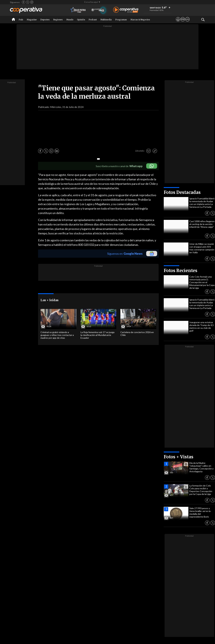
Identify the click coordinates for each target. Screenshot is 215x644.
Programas (121, 20)
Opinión (81, 20)
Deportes (45, 20)
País (21, 20)
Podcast (93, 20)
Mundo (70, 20)
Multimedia (106, 20)
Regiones (58, 20)
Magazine (32, 20)
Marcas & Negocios (140, 20)
